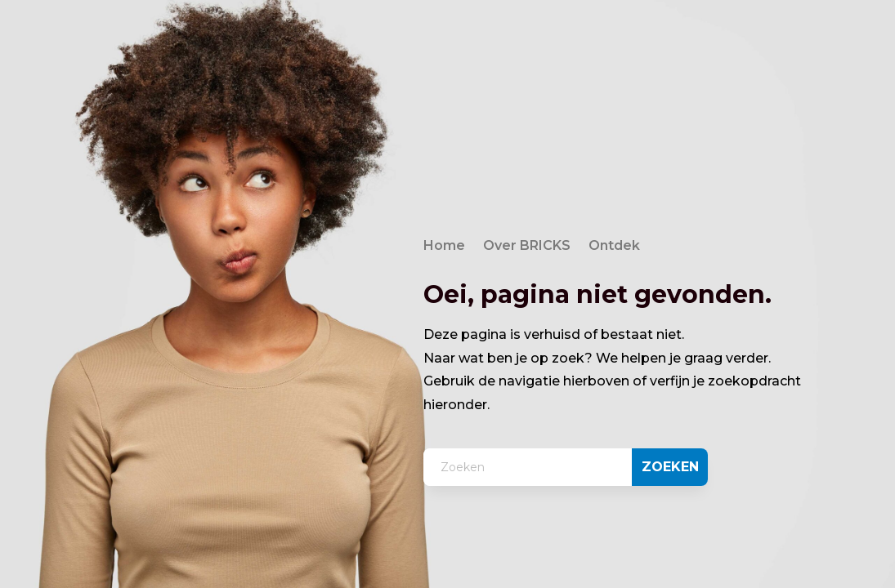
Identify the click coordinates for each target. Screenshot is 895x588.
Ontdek (614, 247)
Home (444, 247)
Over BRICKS (527, 247)
